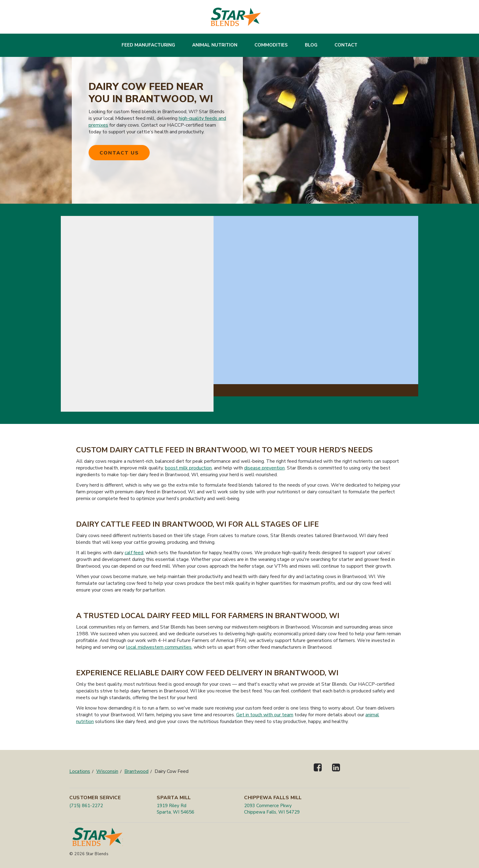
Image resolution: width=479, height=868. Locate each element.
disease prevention (264, 468)
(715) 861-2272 (86, 806)
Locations (80, 771)
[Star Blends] (236, 17)
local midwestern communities (159, 647)
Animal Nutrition (215, 45)
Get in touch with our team (265, 715)
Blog (311, 45)
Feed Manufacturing (148, 45)
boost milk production (188, 468)
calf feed (134, 553)
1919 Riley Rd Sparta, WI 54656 (176, 809)
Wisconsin (107, 771)
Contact (346, 45)
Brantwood (136, 771)
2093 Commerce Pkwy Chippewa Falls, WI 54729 (272, 809)
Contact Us (119, 153)
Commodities (271, 45)
